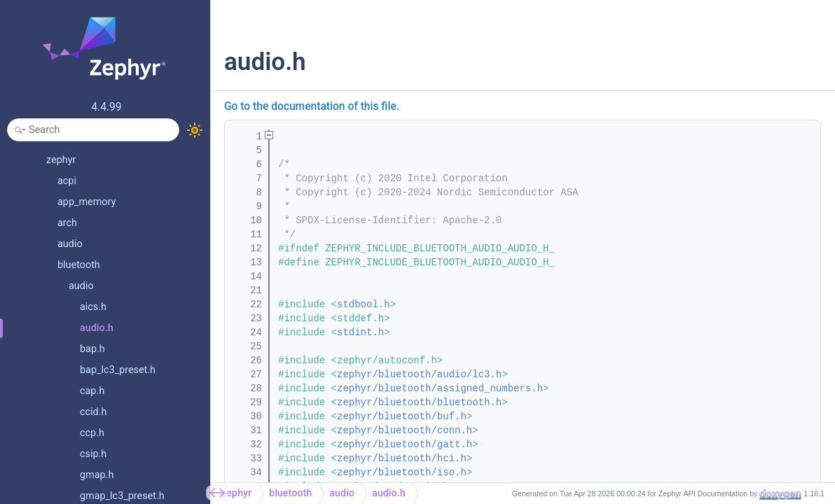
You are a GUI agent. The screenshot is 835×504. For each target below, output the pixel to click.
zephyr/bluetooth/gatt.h (405, 444)
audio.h (389, 493)
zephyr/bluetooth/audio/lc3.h (419, 374)
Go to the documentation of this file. (312, 106)
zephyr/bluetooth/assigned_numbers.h (440, 388)
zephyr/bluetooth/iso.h (402, 472)
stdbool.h (364, 304)
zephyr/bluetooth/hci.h (402, 458)
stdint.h (360, 332)
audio (342, 493)
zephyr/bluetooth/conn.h (405, 430)
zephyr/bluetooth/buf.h (402, 416)
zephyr (236, 493)
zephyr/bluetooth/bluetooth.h (419, 402)
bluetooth (290, 493)
